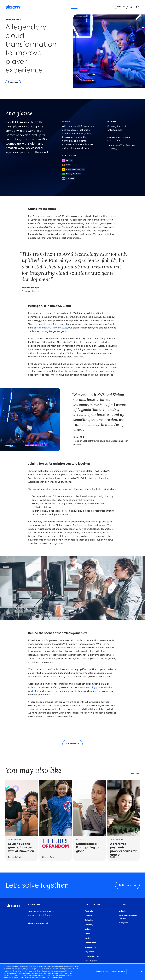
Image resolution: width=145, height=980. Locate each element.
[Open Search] (131, 7)
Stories (74, 7)
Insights (63, 7)
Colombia (89, 920)
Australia (89, 911)
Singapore (89, 952)
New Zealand (91, 947)
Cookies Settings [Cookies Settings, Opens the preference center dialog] (102, 971)
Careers (100, 7)
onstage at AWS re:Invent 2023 (50, 328)
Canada (88, 916)
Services (38, 7)
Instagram (123, 923)
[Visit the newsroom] (38, 923)
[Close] (141, 971)
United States (91, 961)
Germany (89, 925)
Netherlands (90, 943)
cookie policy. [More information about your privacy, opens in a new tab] (57, 978)
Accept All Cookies (119, 971)
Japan (87, 934)
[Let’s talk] (121, 7)
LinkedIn (122, 911)
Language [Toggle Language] (137, 7)
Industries (51, 7)
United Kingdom (92, 956)
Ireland (88, 929)
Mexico (88, 938)
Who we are (87, 7)
